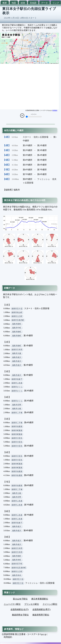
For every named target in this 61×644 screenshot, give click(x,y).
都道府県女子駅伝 (20, 615)
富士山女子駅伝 (20, 599)
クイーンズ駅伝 (50, 604)
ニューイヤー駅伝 (12, 604)
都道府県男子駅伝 (41, 615)
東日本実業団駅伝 (40, 599)
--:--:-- (34, 114)
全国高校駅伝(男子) (41, 610)
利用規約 (55, 110)
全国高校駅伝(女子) (20, 610)
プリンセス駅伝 (32, 604)
